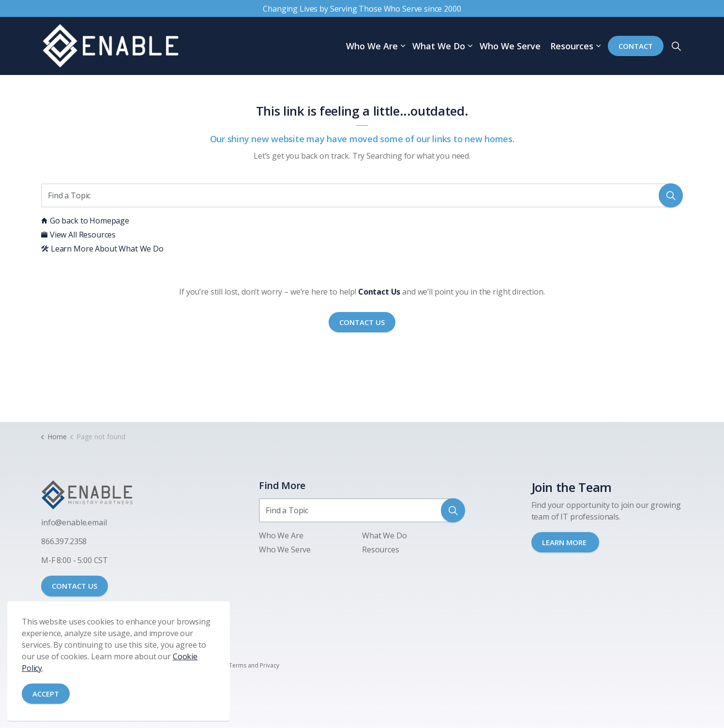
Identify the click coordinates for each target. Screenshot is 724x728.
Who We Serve (510, 46)
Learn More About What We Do (102, 249)
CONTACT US (75, 586)
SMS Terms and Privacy (248, 665)
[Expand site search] (676, 46)
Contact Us (362, 322)
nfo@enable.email (75, 522)
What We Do (439, 46)
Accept (46, 694)
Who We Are (372, 46)
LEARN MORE (565, 542)
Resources (572, 46)
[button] (671, 195)
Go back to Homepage (85, 221)
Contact (636, 46)
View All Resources (78, 235)
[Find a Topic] (362, 195)
